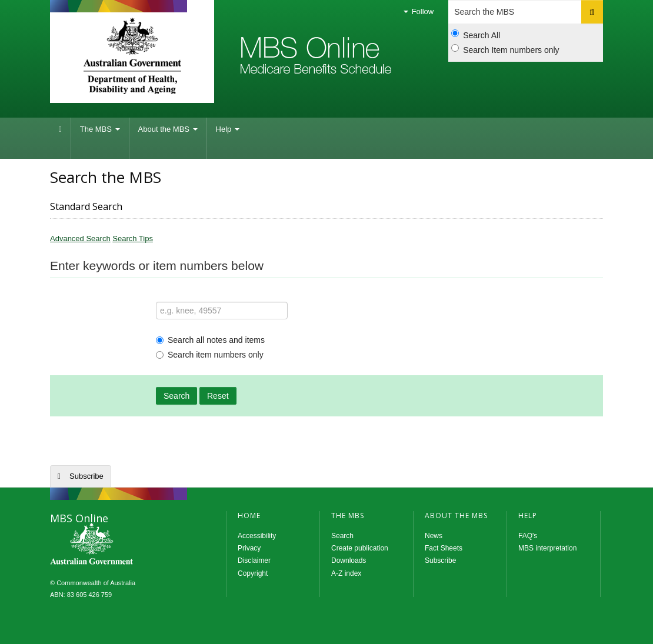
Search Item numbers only (505, 49)
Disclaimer (254, 560)
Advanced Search (80, 238)
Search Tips (133, 238)
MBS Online (124, 545)
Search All (476, 35)
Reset (218, 396)
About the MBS (168, 129)
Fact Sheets (444, 548)
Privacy (249, 548)
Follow (419, 11)
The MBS (100, 129)
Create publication (360, 548)
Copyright (253, 573)
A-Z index (346, 573)
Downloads (349, 560)
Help (228, 129)
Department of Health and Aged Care (132, 56)
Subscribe (86, 476)
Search (176, 396)
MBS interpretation (547, 548)
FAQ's (528, 536)
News (434, 536)
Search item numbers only (210, 355)
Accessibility (257, 536)
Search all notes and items (210, 340)
